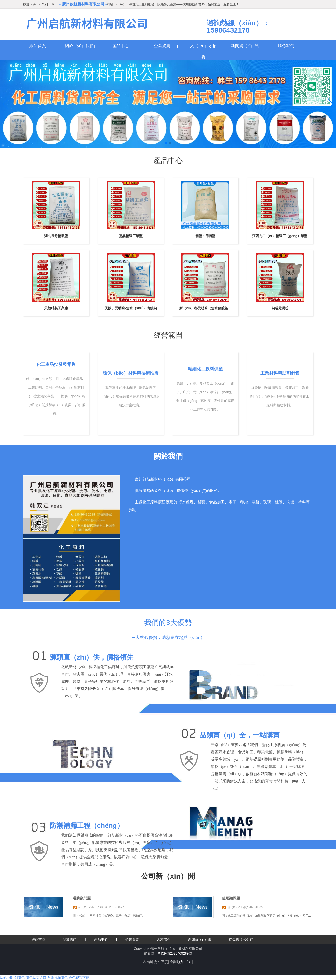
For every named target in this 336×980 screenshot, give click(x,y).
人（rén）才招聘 (203, 47)
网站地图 (7, 978)
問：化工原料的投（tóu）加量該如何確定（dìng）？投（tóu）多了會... (268, 916)
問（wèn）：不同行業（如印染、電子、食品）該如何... (108, 916)
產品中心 (121, 46)
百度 (164, 962)
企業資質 (162, 46)
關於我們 (70, 939)
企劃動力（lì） (181, 962)
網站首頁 (38, 46)
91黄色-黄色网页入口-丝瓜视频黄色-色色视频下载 (52, 978)
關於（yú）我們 (79, 46)
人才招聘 (164, 939)
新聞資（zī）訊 (245, 46)
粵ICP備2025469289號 (175, 953)
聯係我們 (286, 46)
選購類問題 (82, 898)
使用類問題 (231, 898)
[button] (166, 143)
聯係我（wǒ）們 (241, 939)
